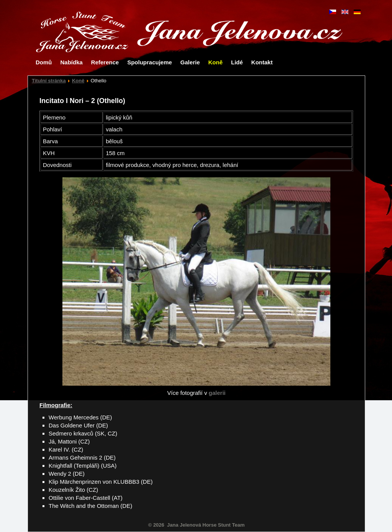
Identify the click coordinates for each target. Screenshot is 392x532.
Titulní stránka (49, 81)
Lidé (237, 62)
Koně (216, 62)
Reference (105, 62)
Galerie (190, 62)
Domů (44, 62)
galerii (217, 393)
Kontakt (262, 62)
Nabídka (72, 62)
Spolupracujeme (149, 62)
